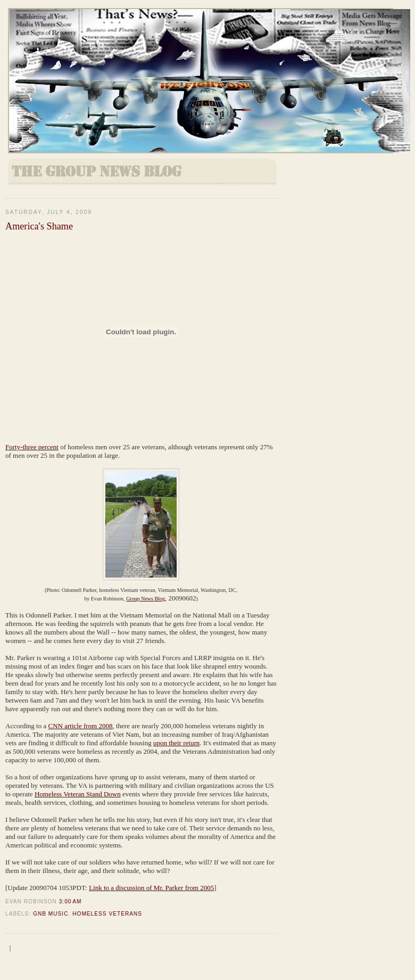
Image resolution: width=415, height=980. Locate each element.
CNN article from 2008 (81, 726)
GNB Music (51, 914)
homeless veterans (107, 914)
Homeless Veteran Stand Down (78, 794)
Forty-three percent (32, 447)
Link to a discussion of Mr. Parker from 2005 (151, 888)
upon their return (176, 743)
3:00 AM (70, 901)
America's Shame (39, 226)
